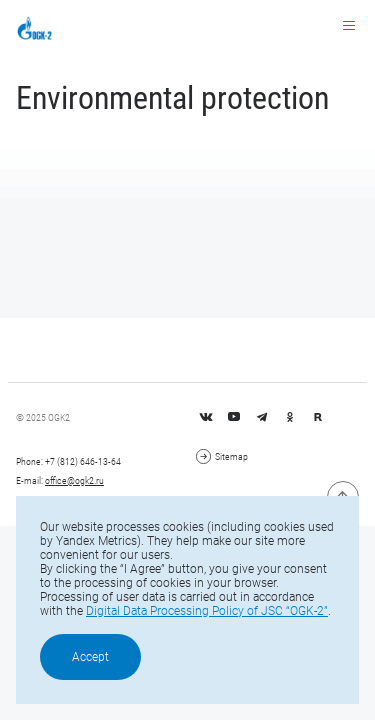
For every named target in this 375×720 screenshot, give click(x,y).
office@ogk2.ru (74, 480)
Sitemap (222, 456)
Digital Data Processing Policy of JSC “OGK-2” (207, 611)
